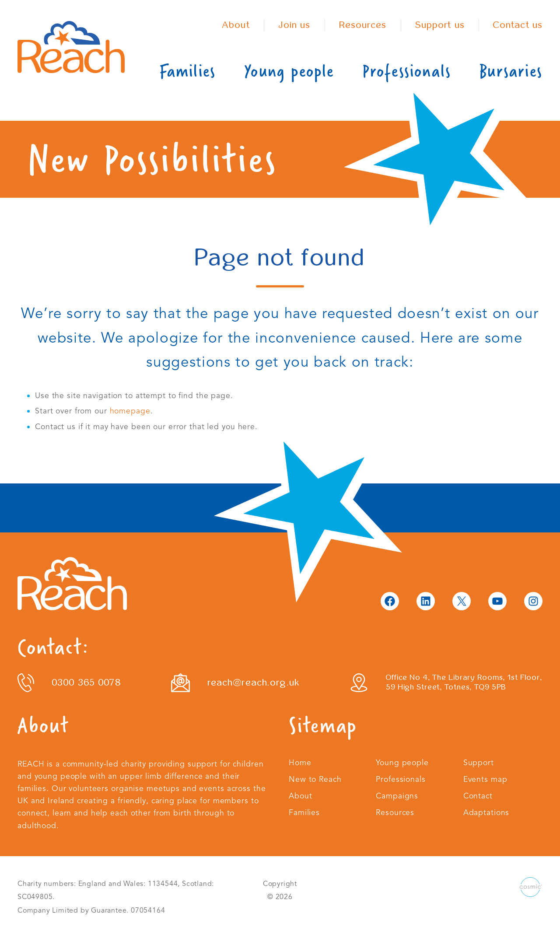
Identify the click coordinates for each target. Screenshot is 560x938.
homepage (130, 411)
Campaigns (397, 796)
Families (188, 71)
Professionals (407, 71)
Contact (478, 796)
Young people (289, 71)
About (236, 25)
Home (300, 763)
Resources (363, 25)
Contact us (518, 25)
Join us (294, 25)
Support (479, 763)
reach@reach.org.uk (253, 682)
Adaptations (486, 812)
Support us (440, 25)
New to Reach (315, 779)
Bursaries (511, 71)
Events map (485, 779)
